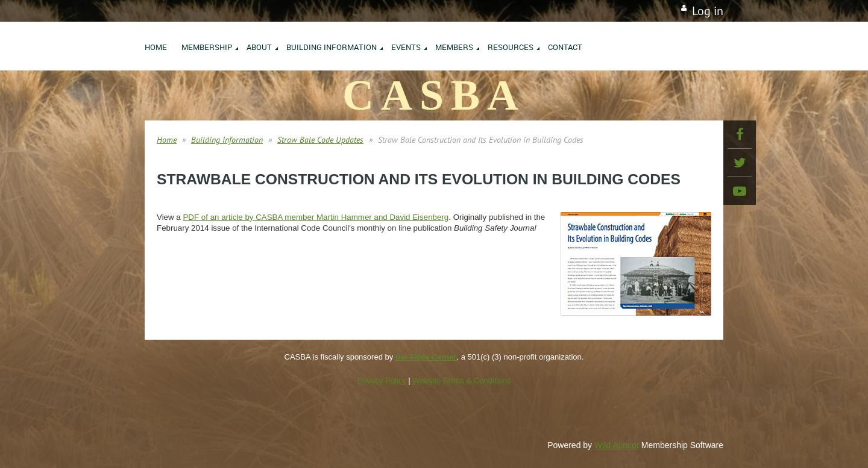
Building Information (227, 140)
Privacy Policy (382, 380)
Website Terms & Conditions (461, 380)
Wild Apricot (617, 445)
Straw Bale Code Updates (320, 140)
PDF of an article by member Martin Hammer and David (316, 217)
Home (167, 140)
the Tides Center (426, 357)
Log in (708, 11)
